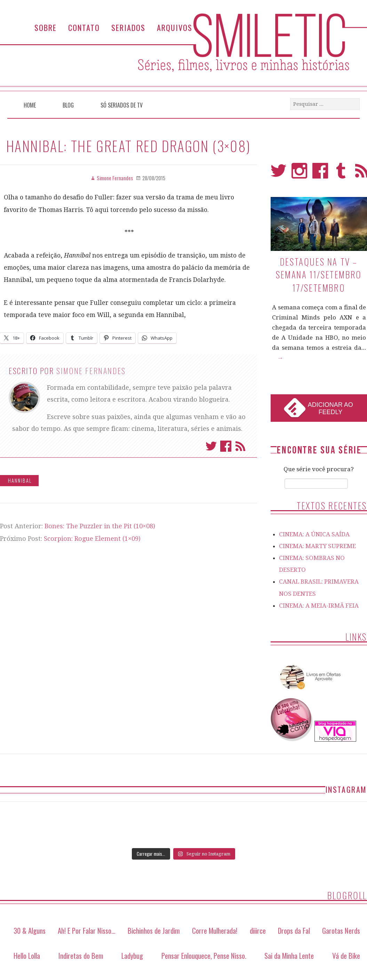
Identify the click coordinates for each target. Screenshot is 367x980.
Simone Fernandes (91, 371)
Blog (68, 105)
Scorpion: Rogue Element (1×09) (92, 539)
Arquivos (175, 27)
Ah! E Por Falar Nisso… (87, 930)
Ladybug (132, 955)
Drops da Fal (294, 930)
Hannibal (20, 480)
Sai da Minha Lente (289, 955)
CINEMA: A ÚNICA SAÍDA (314, 534)
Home (30, 105)
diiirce (258, 930)
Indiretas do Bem (81, 955)
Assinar (240, 446)
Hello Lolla (27, 955)
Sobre (46, 27)
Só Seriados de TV (122, 105)
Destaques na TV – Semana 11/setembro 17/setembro (319, 275)
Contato (84, 27)
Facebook (226, 446)
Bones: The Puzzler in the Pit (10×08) (100, 526)
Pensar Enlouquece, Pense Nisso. (204, 955)
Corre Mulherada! (215, 930)
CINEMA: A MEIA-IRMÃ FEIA (319, 606)
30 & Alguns (30, 930)
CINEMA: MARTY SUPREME (317, 546)
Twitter (211, 446)
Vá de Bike (346, 955)
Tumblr (341, 174)
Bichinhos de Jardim (154, 930)
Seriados (128, 27)
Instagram (299, 174)
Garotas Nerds (341, 930)
